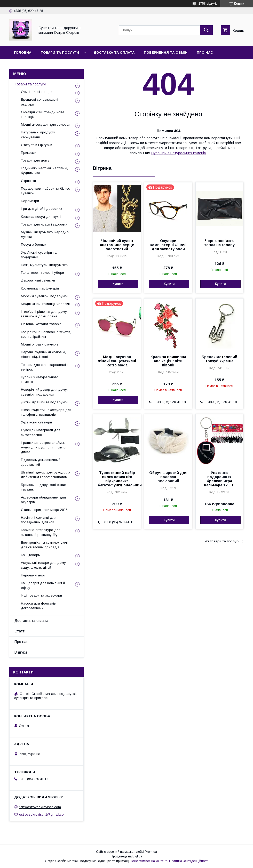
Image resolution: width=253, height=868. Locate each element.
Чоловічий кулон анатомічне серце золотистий (117, 245)
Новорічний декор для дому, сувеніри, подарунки (44, 392)
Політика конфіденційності (189, 861)
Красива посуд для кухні (41, 217)
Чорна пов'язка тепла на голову (219, 243)
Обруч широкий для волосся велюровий (168, 477)
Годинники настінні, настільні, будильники (44, 170)
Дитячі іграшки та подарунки (44, 402)
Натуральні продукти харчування (38, 135)
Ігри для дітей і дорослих (42, 209)
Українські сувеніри (36, 422)
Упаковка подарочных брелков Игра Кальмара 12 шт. (219, 479)
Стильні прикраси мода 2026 (44, 510)
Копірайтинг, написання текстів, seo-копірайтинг (46, 334)
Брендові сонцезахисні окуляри (39, 102)
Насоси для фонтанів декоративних (38, 606)
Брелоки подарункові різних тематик (44, 487)
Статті (20, 631)
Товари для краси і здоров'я (44, 224)
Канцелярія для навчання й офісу (43, 585)
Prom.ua (151, 852)
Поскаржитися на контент (148, 861)
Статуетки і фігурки (37, 145)
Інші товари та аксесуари (41, 595)
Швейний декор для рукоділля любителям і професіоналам (46, 475)
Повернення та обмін (166, 53)
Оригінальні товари (37, 92)
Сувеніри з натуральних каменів (179, 153)
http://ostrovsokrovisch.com (40, 807)
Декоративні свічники (38, 280)
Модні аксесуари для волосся (46, 124)
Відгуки (50, 66)
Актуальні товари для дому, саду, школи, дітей (44, 565)
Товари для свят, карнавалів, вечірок (45, 367)
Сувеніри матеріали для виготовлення (41, 432)
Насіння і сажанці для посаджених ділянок (39, 520)
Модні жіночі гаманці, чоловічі (45, 304)
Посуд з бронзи (34, 244)
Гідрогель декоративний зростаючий (41, 462)
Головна (23, 53)
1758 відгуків (208, 4)
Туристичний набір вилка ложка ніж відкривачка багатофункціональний (117, 479)
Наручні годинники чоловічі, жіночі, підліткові (43, 354)
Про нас (205, 53)
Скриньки (28, 181)
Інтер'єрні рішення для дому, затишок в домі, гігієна (44, 314)
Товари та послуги (60, 53)
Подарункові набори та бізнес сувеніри (45, 191)
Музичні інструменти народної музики (45, 234)
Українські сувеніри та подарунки (39, 255)
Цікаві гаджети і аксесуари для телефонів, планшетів (46, 412)
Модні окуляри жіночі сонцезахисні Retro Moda (117, 361)
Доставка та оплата (114, 53)
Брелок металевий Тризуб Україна (219, 359)
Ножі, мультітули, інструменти (45, 265)
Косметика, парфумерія (40, 288)
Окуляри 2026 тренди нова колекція (43, 114)
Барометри (30, 201)
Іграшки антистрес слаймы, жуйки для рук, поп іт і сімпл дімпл (44, 447)
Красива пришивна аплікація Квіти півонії (168, 361)
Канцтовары (31, 555)
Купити (118, 284)
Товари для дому (35, 160)
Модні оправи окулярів (40, 344)
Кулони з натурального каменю (40, 379)
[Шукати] (206, 30)
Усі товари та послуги (222, 541)
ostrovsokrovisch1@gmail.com (43, 814)
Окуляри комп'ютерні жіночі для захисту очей (168, 245)
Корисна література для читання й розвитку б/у (41, 532)
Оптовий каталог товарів (41, 324)
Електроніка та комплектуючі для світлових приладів (44, 545)
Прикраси (29, 153)
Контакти (24, 66)
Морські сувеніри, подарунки (44, 296)
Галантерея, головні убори (42, 273)
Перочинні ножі (33, 575)
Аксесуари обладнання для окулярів (43, 500)
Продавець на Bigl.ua (126, 856)
